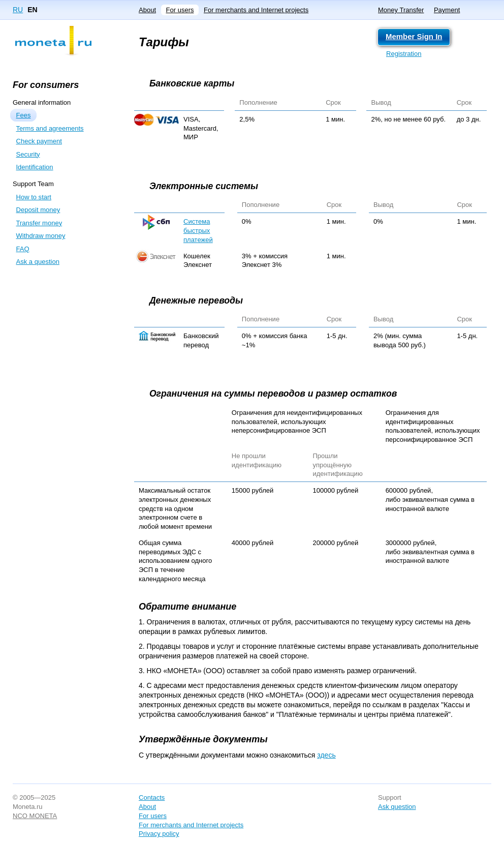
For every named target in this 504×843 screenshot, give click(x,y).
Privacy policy (159, 834)
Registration (404, 54)
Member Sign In (414, 36)
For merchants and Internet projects (256, 10)
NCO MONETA (35, 816)
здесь (326, 755)
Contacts (152, 797)
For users (180, 10)
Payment (447, 10)
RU (18, 10)
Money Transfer (401, 10)
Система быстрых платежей (198, 230)
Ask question (397, 807)
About (147, 10)
